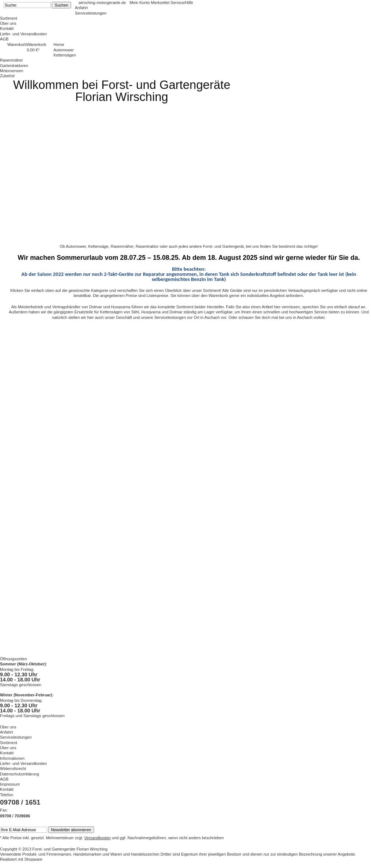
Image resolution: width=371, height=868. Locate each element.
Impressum (10, 784)
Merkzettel (161, 3)
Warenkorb (17, 44)
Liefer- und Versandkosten (23, 34)
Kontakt (7, 28)
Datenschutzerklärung (19, 774)
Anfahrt (81, 8)
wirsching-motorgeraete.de (102, 3)
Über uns (8, 23)
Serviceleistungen (91, 13)
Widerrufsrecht (13, 769)
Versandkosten (97, 838)
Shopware (34, 859)
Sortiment (9, 18)
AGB (4, 39)
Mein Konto (140, 3)
